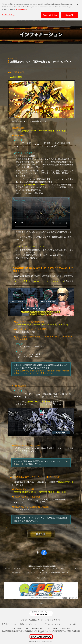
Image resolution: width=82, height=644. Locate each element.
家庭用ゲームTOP (9, 624)
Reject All (70, 13)
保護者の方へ (37, 629)
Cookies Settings (9, 13)
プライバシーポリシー (53, 624)
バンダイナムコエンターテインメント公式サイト (41, 620)
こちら (47, 404)
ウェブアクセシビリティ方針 (59, 629)
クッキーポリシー (73, 624)
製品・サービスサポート (30, 624)
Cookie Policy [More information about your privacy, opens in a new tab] (22, 8)
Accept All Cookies (50, 13)
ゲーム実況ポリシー (20, 629)
